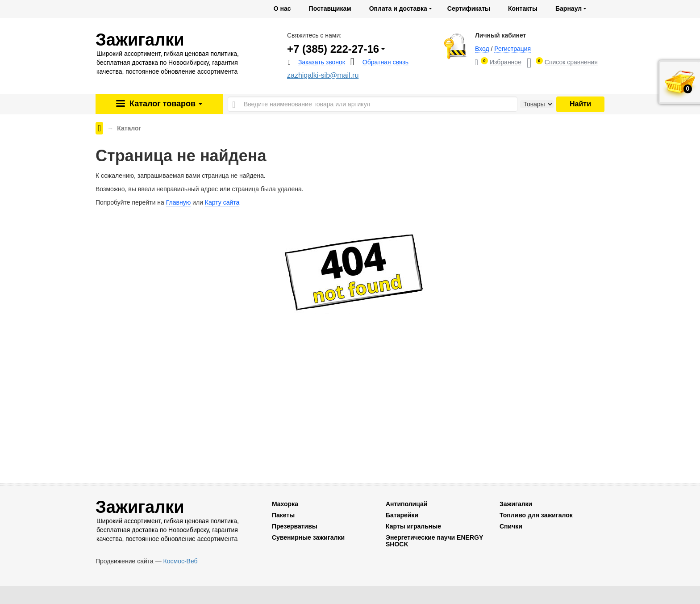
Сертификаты (469, 8)
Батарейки (402, 515)
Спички (511, 526)
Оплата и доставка (398, 8)
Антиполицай (406, 504)
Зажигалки (516, 504)
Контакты (523, 8)
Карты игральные (413, 526)
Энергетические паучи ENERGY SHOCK (434, 541)
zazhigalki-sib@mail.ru (323, 75)
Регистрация (512, 49)
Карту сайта (222, 202)
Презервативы (295, 526)
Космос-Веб (181, 561)
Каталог (165, 104)
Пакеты (283, 515)
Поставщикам (330, 8)
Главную (178, 202)
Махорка (285, 504)
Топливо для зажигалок (536, 515)
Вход (482, 49)
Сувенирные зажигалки (308, 537)
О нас (282, 8)
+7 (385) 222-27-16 (333, 49)
